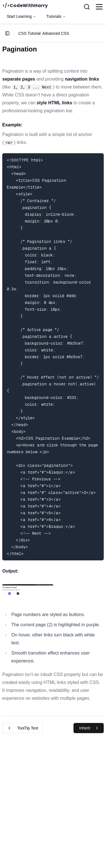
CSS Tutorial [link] (30, 33)
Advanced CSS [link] (56, 33)
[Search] (87, 7)
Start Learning (21, 16)
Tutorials (56, 16)
